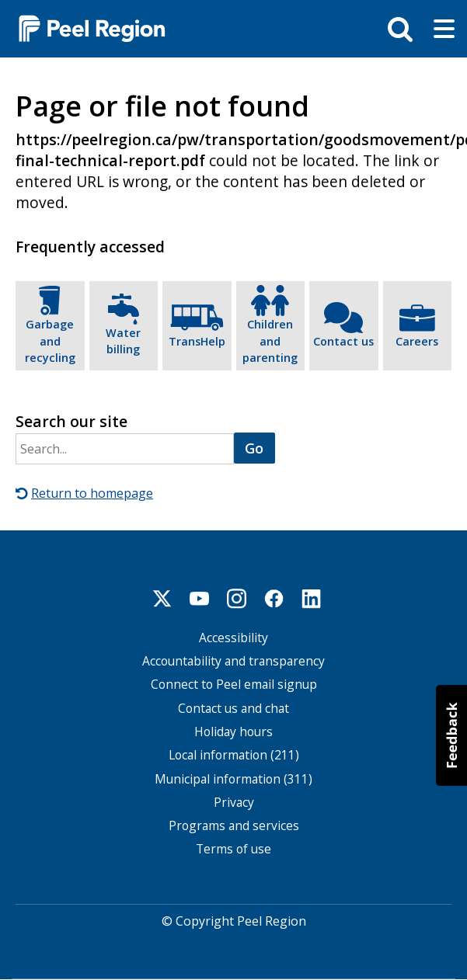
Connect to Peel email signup (234, 685)
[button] (451, 735)
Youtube (200, 599)
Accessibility (233, 638)
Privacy (234, 803)
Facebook (274, 599)
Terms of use (233, 849)
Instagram (237, 599)
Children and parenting (270, 341)
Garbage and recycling (50, 341)
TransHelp (197, 341)
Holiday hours (233, 732)
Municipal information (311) (233, 779)
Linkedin (312, 599)
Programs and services (234, 826)
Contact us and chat (233, 709)
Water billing (123, 341)
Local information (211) (234, 755)
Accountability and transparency (233, 661)
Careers (417, 341)
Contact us (343, 341)
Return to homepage (92, 493)
